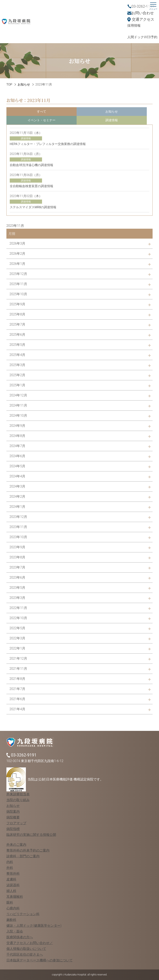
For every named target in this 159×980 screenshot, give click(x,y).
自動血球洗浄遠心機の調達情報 (31, 165)
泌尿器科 (13, 885)
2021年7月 (17, 689)
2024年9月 (17, 426)
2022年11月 (18, 608)
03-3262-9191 (143, 6)
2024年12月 (18, 395)
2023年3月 (17, 598)
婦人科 (11, 891)
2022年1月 (17, 648)
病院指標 (13, 829)
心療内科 (13, 908)
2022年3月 (17, 638)
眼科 (10, 902)
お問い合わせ (143, 13)
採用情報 (134, 26)
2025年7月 (17, 324)
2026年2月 (17, 254)
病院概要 (13, 817)
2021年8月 (17, 679)
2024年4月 (17, 476)
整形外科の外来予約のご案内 (28, 850)
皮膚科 (11, 879)
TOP (9, 84)
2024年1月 (17, 507)
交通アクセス (143, 19)
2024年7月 (17, 446)
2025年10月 (18, 294)
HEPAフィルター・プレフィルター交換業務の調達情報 (48, 144)
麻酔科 (11, 920)
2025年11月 (18, 284)
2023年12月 (18, 517)
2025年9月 (17, 304)
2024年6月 (17, 456)
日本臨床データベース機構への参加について (40, 960)
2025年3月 (17, 365)
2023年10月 (18, 537)
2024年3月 (17, 486)
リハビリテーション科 (23, 914)
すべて (42, 112)
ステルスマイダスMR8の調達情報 (33, 207)
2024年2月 (17, 497)
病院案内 (13, 812)
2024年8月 (17, 436)
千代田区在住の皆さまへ (25, 954)
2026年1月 (17, 264)
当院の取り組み (18, 800)
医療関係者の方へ (20, 937)
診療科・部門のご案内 (23, 856)
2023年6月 (17, 577)
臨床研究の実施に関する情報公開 (31, 835)
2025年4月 (17, 355)
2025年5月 (17, 345)
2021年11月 (18, 669)
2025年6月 (17, 335)
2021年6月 (17, 699)
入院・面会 (15, 931)
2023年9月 (17, 547)
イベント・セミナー (42, 120)
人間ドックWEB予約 (142, 37)
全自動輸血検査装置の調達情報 (31, 186)
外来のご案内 (16, 845)
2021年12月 (18, 658)
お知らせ (24, 84)
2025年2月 (17, 375)
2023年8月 (17, 557)
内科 (10, 862)
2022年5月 (17, 628)
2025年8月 (17, 314)
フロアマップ (16, 823)
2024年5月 (17, 466)
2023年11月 (18, 527)
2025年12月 (18, 274)
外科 (10, 868)
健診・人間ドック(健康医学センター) (34, 926)
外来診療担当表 (18, 794)
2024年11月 (18, 405)
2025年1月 (17, 385)
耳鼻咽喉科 (15, 897)
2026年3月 (17, 243)
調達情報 (112, 120)
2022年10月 (18, 618)
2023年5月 (17, 588)
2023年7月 (17, 567)
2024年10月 (18, 416)
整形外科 (13, 874)
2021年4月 (17, 709)
